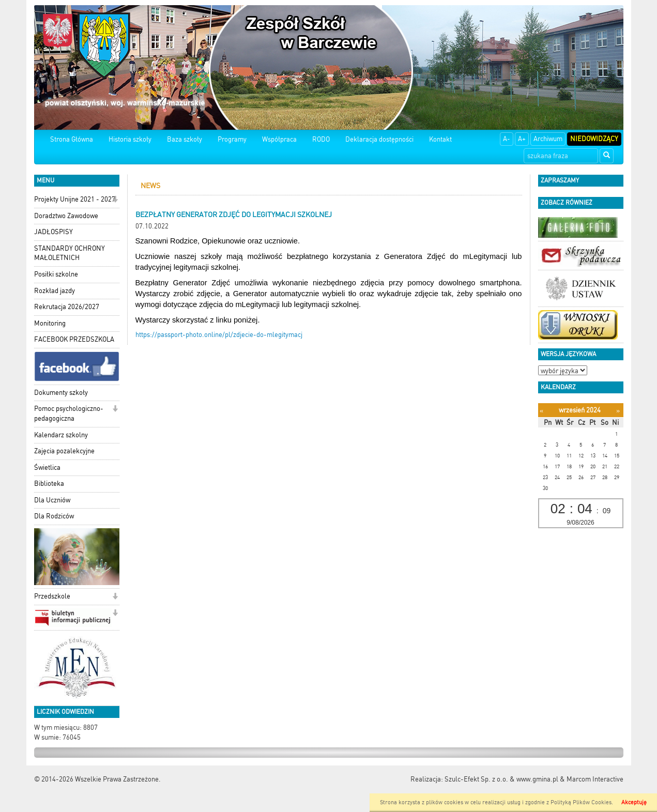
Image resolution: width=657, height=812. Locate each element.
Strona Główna (72, 139)
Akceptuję (634, 802)
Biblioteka (49, 484)
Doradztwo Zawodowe (66, 216)
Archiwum (548, 139)
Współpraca (279, 139)
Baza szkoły (185, 139)
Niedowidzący (594, 139)
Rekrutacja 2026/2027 (67, 307)
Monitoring (50, 323)
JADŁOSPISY (54, 232)
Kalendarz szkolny (61, 435)
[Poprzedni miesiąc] (541, 411)
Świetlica (47, 468)
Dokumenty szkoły (61, 393)
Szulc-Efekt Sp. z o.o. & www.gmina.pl (501, 779)
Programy (232, 139)
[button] (115, 200)
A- (507, 139)
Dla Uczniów (52, 500)
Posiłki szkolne (56, 274)
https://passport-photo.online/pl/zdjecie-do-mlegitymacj (219, 335)
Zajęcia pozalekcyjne (64, 451)
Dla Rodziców (54, 516)
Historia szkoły (130, 139)
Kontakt (440, 139)
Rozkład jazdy (55, 291)
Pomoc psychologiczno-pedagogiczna (69, 413)
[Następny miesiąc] (618, 411)
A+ (522, 139)
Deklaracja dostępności (379, 139)
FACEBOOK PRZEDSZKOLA (74, 339)
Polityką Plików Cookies (581, 802)
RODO (321, 139)
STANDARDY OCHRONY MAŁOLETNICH (70, 253)
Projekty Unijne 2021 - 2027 (75, 199)
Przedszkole (52, 596)
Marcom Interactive (595, 779)
